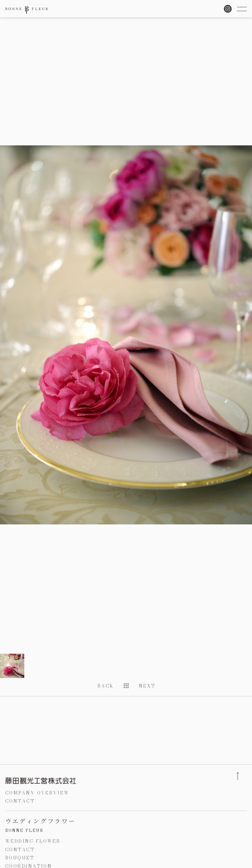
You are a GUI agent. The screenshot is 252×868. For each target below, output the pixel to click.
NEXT (147, 686)
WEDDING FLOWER (33, 841)
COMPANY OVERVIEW (37, 793)
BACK (106, 686)
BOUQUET (20, 858)
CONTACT (20, 801)
